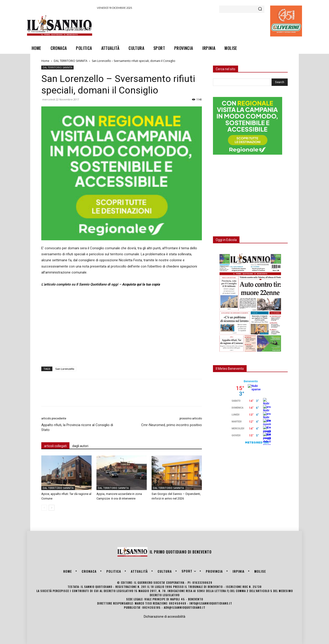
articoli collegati (55, 446)
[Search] (260, 9)
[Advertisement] (181, 25)
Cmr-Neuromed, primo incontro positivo (172, 425)
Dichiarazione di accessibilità (164, 617)
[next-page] (52, 508)
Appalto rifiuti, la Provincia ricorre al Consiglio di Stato (77, 427)
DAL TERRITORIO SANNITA (71, 61)
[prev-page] (44, 508)
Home (45, 61)
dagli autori (80, 446)
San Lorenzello (65, 369)
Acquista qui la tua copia (141, 284)
